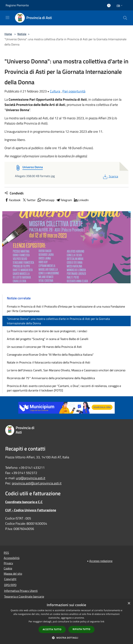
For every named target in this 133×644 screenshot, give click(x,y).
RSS (6, 553)
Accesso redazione (101, 561)
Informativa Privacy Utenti (21, 591)
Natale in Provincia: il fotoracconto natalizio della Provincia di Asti (49, 362)
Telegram (64, 200)
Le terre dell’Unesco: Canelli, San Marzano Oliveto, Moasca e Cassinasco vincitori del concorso (66, 370)
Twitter (29, 200)
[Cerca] (125, 18)
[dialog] (66, 622)
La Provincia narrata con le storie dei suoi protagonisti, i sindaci (47, 331)
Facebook (13, 200)
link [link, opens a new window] (102, 622)
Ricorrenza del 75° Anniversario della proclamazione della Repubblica (51, 378)
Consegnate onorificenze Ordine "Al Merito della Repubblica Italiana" (50, 355)
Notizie (22, 34)
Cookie (8, 568)
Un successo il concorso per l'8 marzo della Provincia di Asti (44, 347)
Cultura (55, 91)
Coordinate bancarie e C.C (24, 502)
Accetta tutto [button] (52, 629)
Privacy (8, 563)
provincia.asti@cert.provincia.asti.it (37, 483)
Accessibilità (12, 558)
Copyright (10, 579)
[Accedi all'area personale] (109, 5)
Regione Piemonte (17, 5)
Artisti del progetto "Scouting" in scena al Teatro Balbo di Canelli (48, 339)
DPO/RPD (10, 585)
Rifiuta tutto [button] (82, 629)
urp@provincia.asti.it (31, 478)
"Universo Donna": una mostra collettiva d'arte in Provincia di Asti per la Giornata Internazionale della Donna (58, 321)
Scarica (110, 176)
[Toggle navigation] (7, 18)
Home (8, 34)
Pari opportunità (74, 91)
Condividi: (14, 193)
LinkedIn (81, 200)
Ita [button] (120, 5)
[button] (66, 638)
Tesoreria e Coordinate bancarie (24, 596)
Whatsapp (46, 200)
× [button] (129, 603)
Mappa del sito (13, 574)
